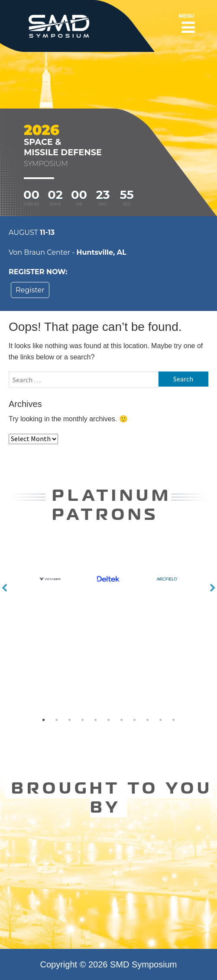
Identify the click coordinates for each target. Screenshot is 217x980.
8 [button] (134, 720)
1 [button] (43, 720)
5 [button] (95, 720)
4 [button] (82, 720)
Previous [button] (4, 588)
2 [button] (56, 720)
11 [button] (173, 720)
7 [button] (121, 720)
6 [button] (108, 720)
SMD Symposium (143, 964)
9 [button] (147, 720)
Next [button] (213, 588)
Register (30, 290)
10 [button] (160, 720)
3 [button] (69, 720)
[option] (108, 591)
